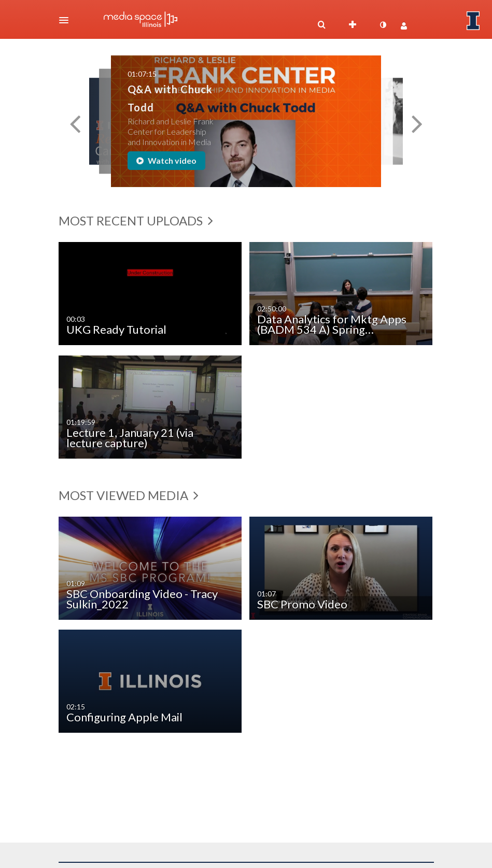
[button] (67, 20)
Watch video (166, 160)
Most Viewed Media (129, 495)
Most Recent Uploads (136, 220)
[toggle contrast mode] (383, 25)
